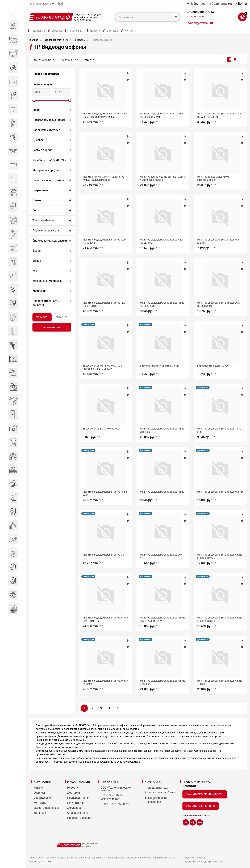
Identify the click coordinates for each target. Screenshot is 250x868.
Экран (37, 251)
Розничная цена (43, 84)
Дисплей (38, 140)
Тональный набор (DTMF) (49, 160)
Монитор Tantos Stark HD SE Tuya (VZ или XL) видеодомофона (103, 178)
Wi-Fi (36, 271)
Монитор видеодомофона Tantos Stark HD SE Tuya (104, 241)
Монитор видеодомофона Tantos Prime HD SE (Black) (162, 304)
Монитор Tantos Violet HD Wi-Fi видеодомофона (214, 178)
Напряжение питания (46, 130)
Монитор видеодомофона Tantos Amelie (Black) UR (162, 682)
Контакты (130, 31)
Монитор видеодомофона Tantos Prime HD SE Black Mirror (162, 115)
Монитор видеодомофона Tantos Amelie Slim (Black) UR (105, 619)
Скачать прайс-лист (46, 808)
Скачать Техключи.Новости (205, 794)
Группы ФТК (45, 862)
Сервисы (57, 31)
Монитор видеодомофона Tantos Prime (162, 492)
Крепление (39, 291)
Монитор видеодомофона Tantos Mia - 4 (105, 555)
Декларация (88, 325)
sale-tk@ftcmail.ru (200, 23)
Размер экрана (42, 150)
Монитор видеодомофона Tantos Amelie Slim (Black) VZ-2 (220, 556)
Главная (34, 40)
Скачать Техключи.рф (201, 806)
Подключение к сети (46, 231)
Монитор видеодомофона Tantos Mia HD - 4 (220, 493)
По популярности (44, 60)
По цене (87, 60)
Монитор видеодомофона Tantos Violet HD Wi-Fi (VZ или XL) (219, 115)
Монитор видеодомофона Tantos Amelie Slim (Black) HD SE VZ (162, 619)
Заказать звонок (195, 17)
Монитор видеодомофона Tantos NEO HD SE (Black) (104, 304)
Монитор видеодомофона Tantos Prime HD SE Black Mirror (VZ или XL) (105, 115)
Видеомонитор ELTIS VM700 (213, 366)
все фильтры (52, 328)
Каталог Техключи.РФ (55, 40)
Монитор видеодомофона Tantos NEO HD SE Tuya (161, 241)
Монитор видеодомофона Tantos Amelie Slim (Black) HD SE (220, 619)
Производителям (78, 798)
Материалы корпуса (46, 170)
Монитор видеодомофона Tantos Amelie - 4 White (105, 682)
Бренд (36, 110)
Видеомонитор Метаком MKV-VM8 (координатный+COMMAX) (102, 367)
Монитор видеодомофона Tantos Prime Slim (219, 430)
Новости (95, 31)
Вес (35, 210)
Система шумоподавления (50, 241)
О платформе (42, 798)
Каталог (39, 788)
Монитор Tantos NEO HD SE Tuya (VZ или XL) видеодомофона (163, 178)
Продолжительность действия (46, 303)
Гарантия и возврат (80, 818)
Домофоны (79, 40)
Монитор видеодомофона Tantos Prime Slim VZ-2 (162, 430)
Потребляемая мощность (49, 120)
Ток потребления (43, 220)
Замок (37, 261)
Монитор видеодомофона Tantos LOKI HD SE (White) (219, 304)
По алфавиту (68, 60)
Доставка (112, 31)
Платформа (38, 31)
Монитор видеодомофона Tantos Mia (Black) (218, 241)
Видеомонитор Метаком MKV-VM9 (160, 366)
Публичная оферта (196, 858)
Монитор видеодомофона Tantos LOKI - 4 (162, 556)
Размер (37, 200)
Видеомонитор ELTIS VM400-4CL (101, 429)
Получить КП (76, 31)
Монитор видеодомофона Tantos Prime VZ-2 (105, 493)
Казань (47, 4)
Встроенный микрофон (47, 281)
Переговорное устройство (49, 180)
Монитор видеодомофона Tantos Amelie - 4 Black (220, 682)
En (61, 4)
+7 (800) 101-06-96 (201, 14)
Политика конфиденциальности (204, 862)
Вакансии (40, 813)
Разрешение (40, 190)
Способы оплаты (78, 813)
